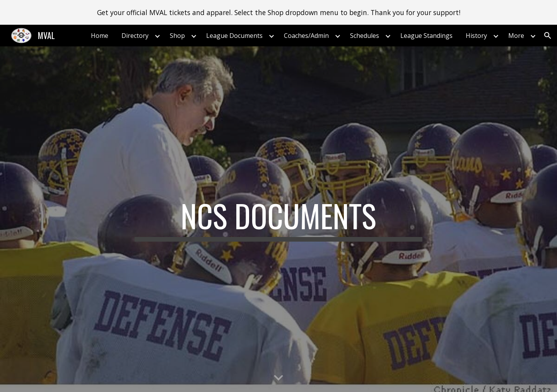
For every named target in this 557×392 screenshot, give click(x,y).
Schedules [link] (365, 36)
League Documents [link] (234, 36)
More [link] (516, 36)
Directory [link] (135, 36)
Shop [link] (177, 36)
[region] (278, 12)
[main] (278, 219)
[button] (548, 36)
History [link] (476, 36)
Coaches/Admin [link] (306, 36)
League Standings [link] (426, 36)
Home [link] (100, 36)
